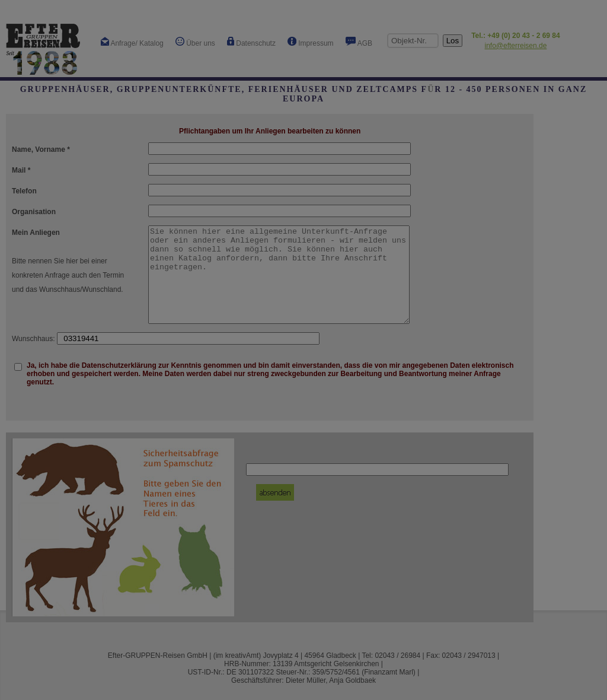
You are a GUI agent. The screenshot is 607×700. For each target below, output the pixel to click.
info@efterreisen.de (515, 46)
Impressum (311, 42)
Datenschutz (251, 42)
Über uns (195, 42)
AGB (359, 42)
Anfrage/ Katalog (132, 42)
